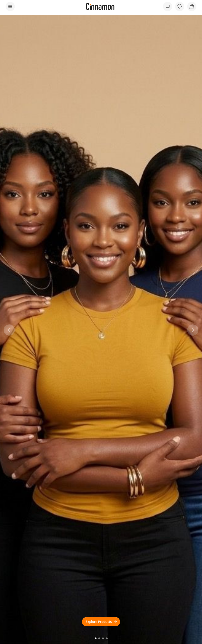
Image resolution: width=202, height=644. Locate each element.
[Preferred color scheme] (168, 7)
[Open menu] (10, 7)
